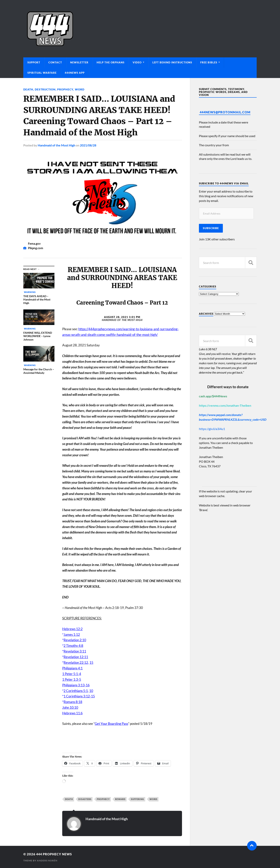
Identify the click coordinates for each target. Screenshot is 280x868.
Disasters (85, 799)
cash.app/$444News (213, 396)
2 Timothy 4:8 (73, 645)
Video (137, 62)
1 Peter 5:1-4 (72, 674)
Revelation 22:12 (76, 662)
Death (28, 89)
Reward (120, 799)
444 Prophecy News (55, 854)
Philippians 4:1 (72, 668)
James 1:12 (72, 634)
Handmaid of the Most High (56, 145)
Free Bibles (209, 62)
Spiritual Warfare (42, 73)
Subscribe (211, 228)
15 (91, 662)
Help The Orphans (111, 62)
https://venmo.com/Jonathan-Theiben (225, 405)
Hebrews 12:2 (72, 629)
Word (79, 89)
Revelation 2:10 (75, 640)
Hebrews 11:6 (72, 713)
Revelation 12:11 (76, 657)
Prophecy (65, 89)
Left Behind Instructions (172, 62)
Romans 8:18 (73, 702)
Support (34, 62)
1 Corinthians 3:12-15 (79, 696)
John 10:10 (70, 707)
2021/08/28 (88, 145)
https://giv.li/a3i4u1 (212, 429)
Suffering (137, 799)
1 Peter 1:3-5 (72, 679)
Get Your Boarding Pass (111, 723)
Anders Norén (47, 860)
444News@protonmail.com (225, 112)
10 (91, 690)
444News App (75, 73)
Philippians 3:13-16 (76, 685)
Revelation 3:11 (75, 651)
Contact (55, 62)
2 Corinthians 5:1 (76, 690)
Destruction (45, 89)
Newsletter (79, 62)
